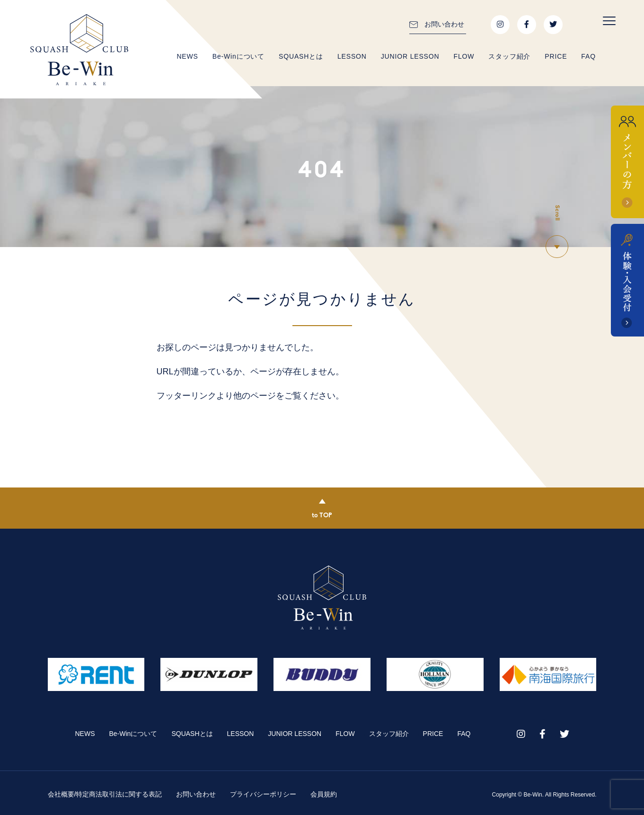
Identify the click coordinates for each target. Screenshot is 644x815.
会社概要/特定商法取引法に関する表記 (105, 794)
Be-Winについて (238, 56)
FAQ (588, 56)
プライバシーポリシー (263, 794)
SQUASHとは (301, 56)
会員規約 (324, 794)
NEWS (187, 56)
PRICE (556, 56)
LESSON (352, 56)
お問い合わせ (444, 24)
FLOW (464, 56)
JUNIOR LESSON (410, 56)
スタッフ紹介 (509, 56)
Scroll (557, 213)
